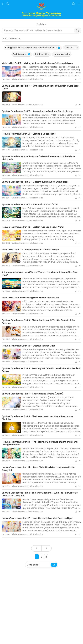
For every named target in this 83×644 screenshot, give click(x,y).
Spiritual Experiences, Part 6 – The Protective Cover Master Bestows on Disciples (37, 418)
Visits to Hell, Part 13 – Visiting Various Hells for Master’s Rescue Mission (37, 63)
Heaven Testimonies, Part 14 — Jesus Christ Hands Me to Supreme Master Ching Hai (39, 469)
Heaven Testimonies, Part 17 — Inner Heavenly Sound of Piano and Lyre (37, 518)
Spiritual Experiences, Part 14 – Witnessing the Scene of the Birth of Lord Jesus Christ (41, 87)
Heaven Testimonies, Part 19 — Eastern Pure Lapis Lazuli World (33, 227)
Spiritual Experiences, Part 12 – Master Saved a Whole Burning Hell (35, 182)
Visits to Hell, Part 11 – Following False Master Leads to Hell (31, 298)
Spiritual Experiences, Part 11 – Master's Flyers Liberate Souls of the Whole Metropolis (38, 158)
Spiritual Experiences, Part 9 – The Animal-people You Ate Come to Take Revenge (38, 322)
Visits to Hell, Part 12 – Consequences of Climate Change (30, 250)
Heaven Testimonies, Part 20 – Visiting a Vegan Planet (29, 134)
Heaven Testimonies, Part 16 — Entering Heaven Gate (28, 346)
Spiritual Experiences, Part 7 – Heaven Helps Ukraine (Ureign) (33, 394)
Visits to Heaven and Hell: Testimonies (27, 79)
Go (54, 565)
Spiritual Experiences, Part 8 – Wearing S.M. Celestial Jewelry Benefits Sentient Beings (41, 370)
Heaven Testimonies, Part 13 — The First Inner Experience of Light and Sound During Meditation (40, 443)
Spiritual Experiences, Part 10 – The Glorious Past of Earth (30, 204)
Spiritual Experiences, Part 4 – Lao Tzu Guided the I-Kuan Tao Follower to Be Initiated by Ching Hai (40, 494)
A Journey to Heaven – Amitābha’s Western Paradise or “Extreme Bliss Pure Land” (40, 274)
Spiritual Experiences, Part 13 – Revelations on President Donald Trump (37, 111)
